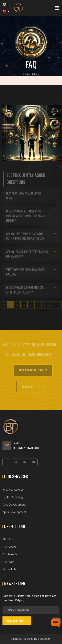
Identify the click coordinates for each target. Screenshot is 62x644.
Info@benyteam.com (26, 448)
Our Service (10, 547)
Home (27, 74)
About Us (8, 539)
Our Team (8, 562)
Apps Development (14, 512)
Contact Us (9, 569)
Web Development (14, 505)
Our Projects (10, 554)
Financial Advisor (13, 490)
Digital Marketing (13, 497)
